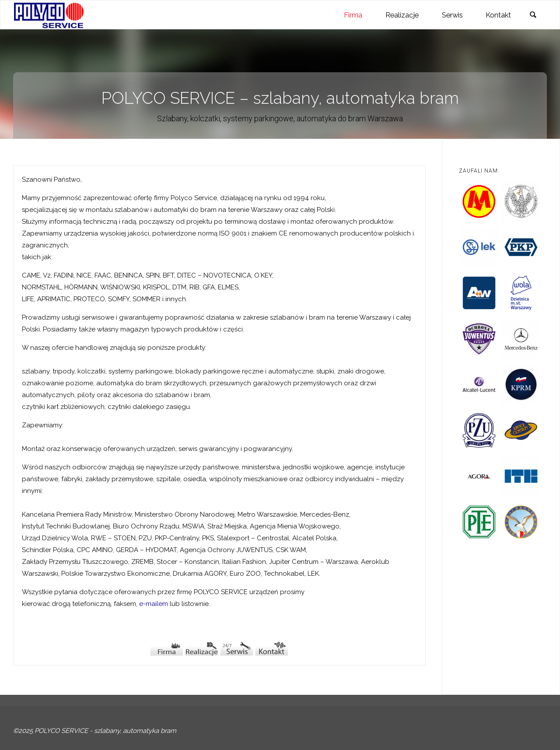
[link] (533, 16)
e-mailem (154, 604)
